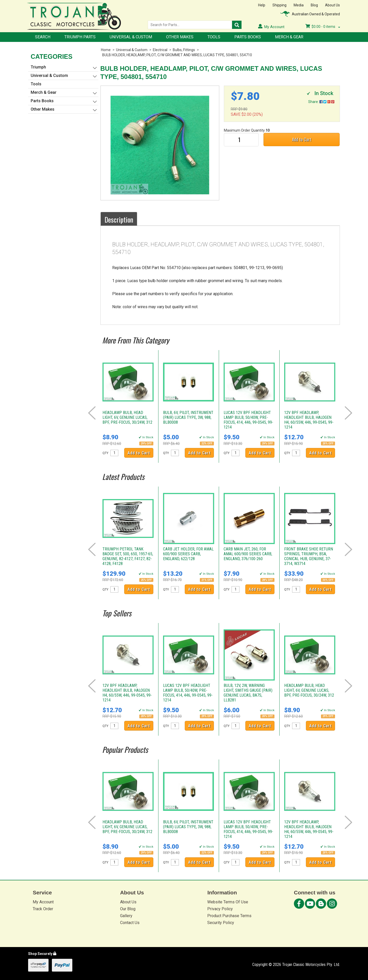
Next (348, 413)
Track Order (43, 909)
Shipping (279, 5)
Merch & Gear (289, 37)
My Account (43, 902)
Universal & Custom (131, 37)
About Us (332, 5)
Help (262, 5)
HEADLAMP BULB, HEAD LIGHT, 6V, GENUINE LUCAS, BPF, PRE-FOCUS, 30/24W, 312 (127, 417)
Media (299, 5)
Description (119, 220)
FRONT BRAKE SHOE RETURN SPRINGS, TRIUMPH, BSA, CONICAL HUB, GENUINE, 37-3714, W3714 (309, 556)
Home (106, 50)
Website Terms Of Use (228, 902)
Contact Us (130, 923)
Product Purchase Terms (229, 916)
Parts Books (248, 37)
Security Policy (221, 923)
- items (323, 27)
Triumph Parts (80, 37)
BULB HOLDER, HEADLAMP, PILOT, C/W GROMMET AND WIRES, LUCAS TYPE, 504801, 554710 (177, 55)
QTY (105, 453)
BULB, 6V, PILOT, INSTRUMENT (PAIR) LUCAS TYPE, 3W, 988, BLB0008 (188, 417)
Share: (321, 102)
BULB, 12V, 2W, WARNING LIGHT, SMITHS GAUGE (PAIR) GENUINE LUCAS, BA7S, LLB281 (248, 693)
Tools (214, 37)
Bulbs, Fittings (184, 50)
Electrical (160, 50)
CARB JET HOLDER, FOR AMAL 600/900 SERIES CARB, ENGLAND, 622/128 (188, 554)
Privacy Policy (220, 909)
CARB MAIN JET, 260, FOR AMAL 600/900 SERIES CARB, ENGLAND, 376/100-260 (248, 554)
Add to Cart (302, 139)
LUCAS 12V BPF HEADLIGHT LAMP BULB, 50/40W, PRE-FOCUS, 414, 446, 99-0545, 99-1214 (248, 420)
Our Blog (128, 909)
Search (43, 37)
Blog (314, 5)
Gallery (126, 916)
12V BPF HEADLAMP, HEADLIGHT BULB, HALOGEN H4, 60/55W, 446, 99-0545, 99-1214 (309, 420)
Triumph (38, 67)
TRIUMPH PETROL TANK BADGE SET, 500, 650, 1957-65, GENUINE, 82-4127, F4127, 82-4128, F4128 (128, 556)
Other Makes (180, 37)
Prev (92, 413)
